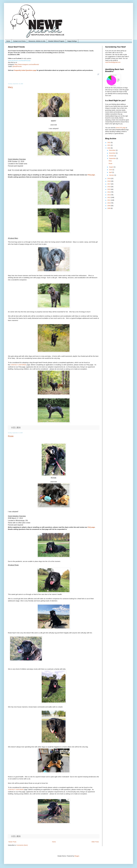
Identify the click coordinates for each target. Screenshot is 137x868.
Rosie (11, 436)
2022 (109, 143)
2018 (109, 181)
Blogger (77, 856)
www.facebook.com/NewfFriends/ (19, 61)
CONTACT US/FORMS (18, 365)
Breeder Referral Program (56, 41)
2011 (109, 200)
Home (8, 41)
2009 (109, 206)
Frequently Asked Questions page (25, 70)
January (112, 175)
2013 (109, 195)
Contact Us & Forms (19, 41)
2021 (109, 145)
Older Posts (95, 842)
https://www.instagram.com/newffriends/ (27, 64)
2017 (109, 184)
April (111, 172)
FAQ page (91, 175)
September (113, 158)
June (111, 170)
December (112, 150)
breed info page (121, 128)
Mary (10, 87)
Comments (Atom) (22, 845)
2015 (109, 189)
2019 (109, 178)
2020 (109, 148)
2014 (109, 192)
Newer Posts (12, 842)
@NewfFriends (17, 66)
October (112, 156)
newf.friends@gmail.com (113, 62)
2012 (109, 197)
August (111, 167)
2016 (109, 187)
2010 (109, 203)
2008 (109, 208)
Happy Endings (72, 41)
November (112, 153)
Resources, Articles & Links (37, 41)
